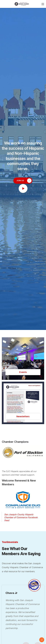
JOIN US (24, 181)
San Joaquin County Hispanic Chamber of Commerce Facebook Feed (21, 517)
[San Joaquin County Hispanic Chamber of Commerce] (22, 4)
